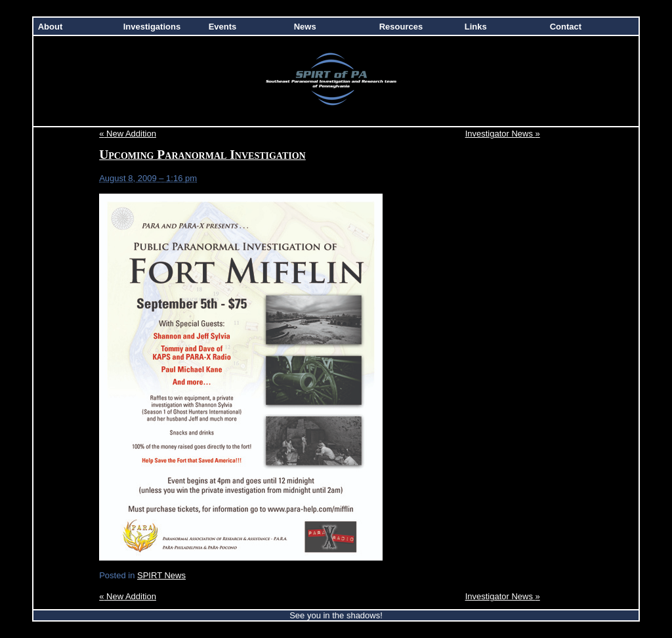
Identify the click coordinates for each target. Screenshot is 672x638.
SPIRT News (161, 575)
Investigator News (503, 134)
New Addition (128, 134)
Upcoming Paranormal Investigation (202, 155)
